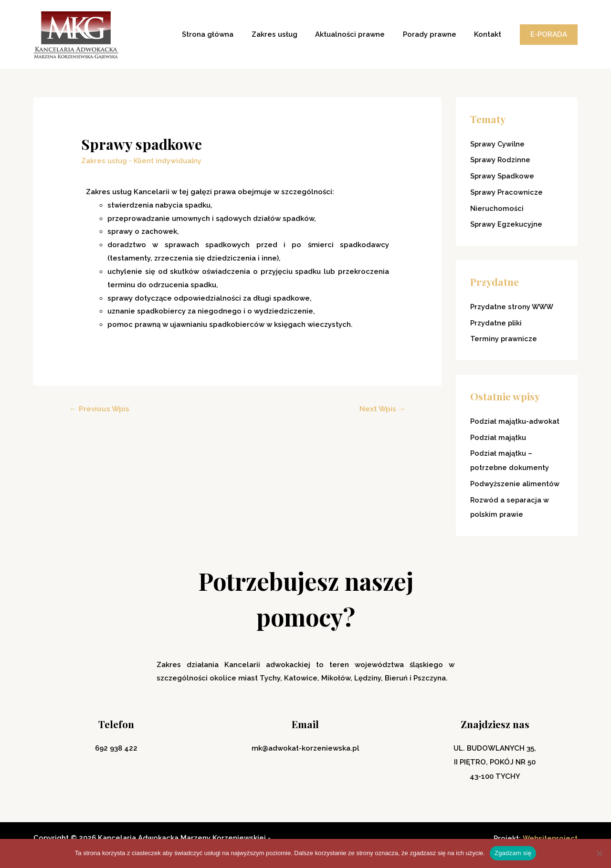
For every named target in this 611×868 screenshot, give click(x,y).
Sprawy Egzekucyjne (506, 224)
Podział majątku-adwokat (515, 421)
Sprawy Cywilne (498, 144)
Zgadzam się (513, 853)
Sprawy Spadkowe (503, 176)
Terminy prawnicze (504, 339)
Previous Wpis (100, 408)
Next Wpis (382, 408)
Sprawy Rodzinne (501, 160)
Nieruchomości (497, 209)
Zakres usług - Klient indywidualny (142, 160)
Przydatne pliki (496, 323)
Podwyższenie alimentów (515, 484)
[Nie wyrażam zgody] (599, 853)
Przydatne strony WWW (512, 307)
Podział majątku (498, 438)
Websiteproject (549, 838)
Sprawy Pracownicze (507, 192)
